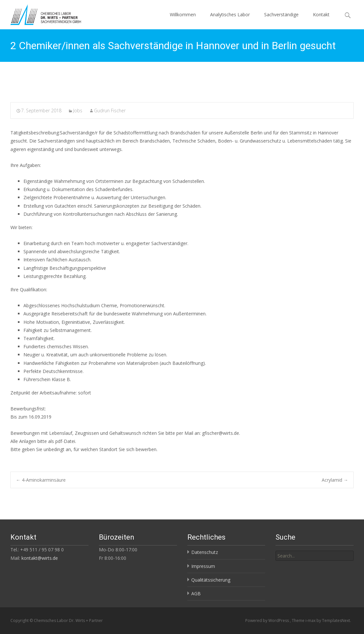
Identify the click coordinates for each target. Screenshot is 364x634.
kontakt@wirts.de (40, 558)
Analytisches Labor (230, 14)
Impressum (203, 566)
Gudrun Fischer (110, 110)
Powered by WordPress (268, 620)
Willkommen (183, 14)
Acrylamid (335, 480)
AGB (196, 593)
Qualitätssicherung (211, 580)
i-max (311, 620)
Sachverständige (281, 14)
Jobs (78, 110)
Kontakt (321, 14)
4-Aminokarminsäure (41, 480)
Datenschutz (205, 552)
